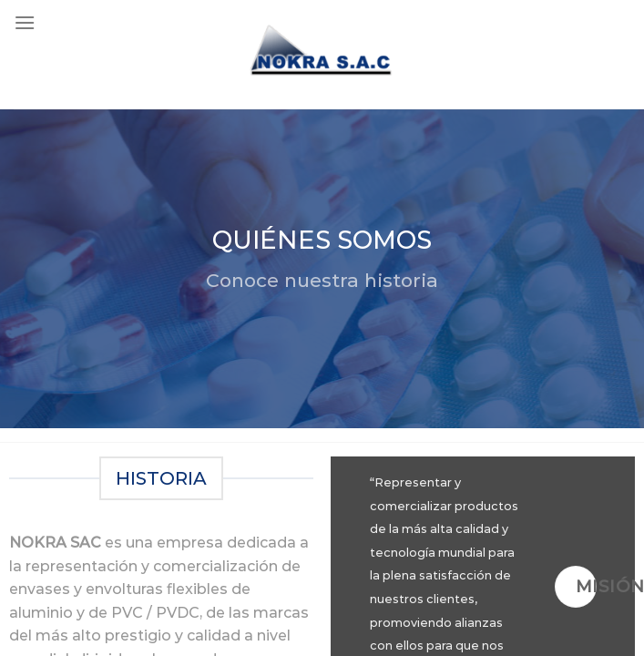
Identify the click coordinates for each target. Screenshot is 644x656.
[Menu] (25, 22)
